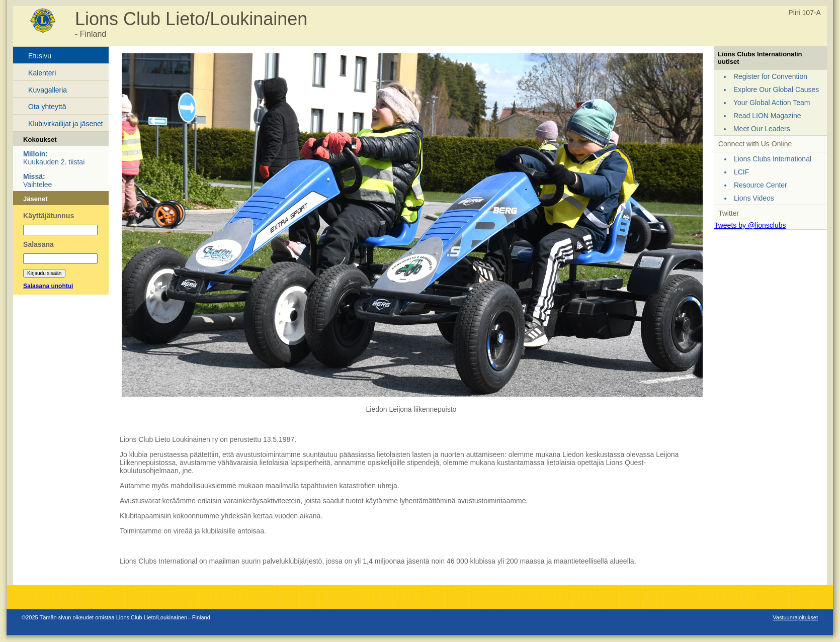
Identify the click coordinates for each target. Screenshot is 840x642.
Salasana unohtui (48, 286)
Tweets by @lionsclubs (750, 225)
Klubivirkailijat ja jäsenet (66, 124)
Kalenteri (42, 73)
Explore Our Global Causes (776, 89)
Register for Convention (770, 76)
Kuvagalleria (48, 90)
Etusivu (40, 56)
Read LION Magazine (767, 116)
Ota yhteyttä (47, 107)
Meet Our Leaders (762, 129)
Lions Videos (754, 198)
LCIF (741, 172)
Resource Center (761, 185)
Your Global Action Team (772, 103)
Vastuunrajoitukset (795, 617)
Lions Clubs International (773, 159)
